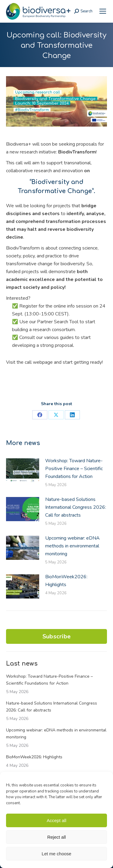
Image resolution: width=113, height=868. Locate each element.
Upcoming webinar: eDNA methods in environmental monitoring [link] (72, 546)
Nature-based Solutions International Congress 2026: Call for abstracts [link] (76, 507)
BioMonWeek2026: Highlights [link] (66, 581)
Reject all (57, 837)
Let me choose (56, 854)
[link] (103, 11)
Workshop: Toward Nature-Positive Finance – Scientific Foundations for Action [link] (74, 469)
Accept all (56, 820)
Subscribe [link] (57, 636)
